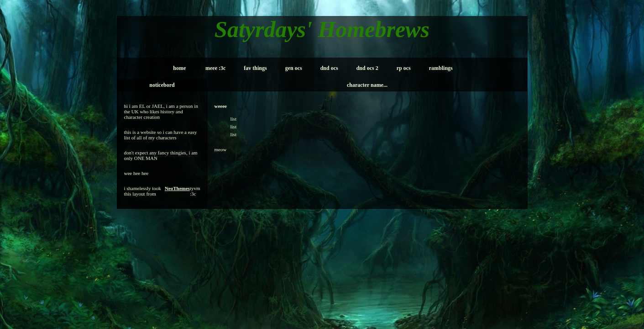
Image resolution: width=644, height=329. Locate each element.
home (179, 68)
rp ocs (404, 68)
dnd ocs (329, 68)
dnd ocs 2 (367, 68)
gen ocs (294, 68)
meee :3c (215, 68)
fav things (255, 68)
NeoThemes (177, 188)
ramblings (441, 68)
